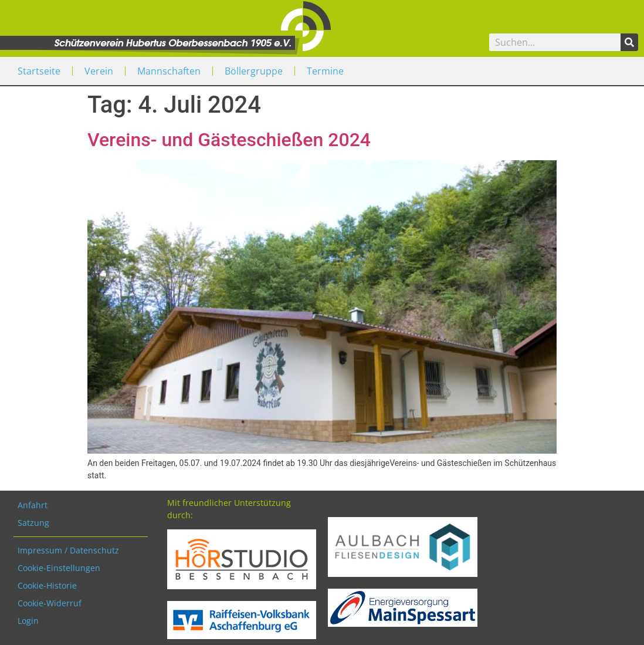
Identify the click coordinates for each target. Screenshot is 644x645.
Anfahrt (33, 505)
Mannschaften (169, 71)
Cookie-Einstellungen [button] (59, 568)
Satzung (33, 523)
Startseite (39, 71)
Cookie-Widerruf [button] (50, 603)
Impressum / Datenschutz (68, 550)
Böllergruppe (254, 71)
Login (28, 621)
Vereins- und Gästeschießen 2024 (229, 140)
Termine (325, 71)
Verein (99, 71)
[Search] (629, 42)
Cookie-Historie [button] (47, 585)
